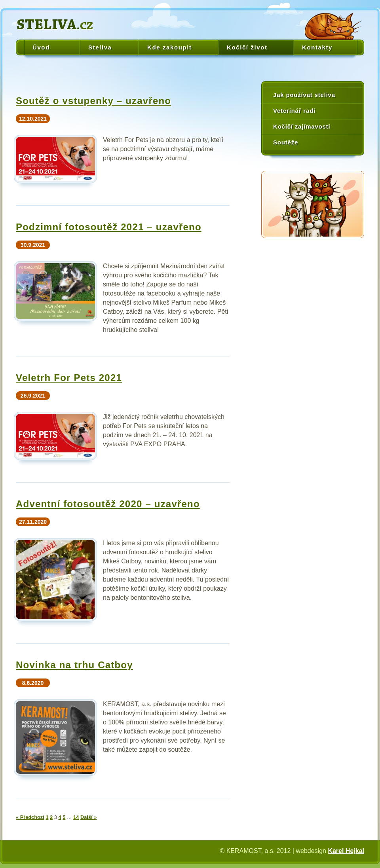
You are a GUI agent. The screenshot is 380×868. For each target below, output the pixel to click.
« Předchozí (30, 817)
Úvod (41, 47)
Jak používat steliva (304, 95)
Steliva (100, 47)
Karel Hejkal (346, 851)
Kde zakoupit (170, 47)
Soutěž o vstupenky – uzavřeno (93, 101)
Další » (88, 817)
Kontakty (317, 47)
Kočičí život (247, 47)
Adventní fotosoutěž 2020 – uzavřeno (108, 504)
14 (76, 817)
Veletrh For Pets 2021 (69, 378)
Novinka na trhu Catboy (74, 665)
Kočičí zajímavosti (302, 126)
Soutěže (286, 142)
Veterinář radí (294, 111)
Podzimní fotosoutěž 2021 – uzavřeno (109, 227)
